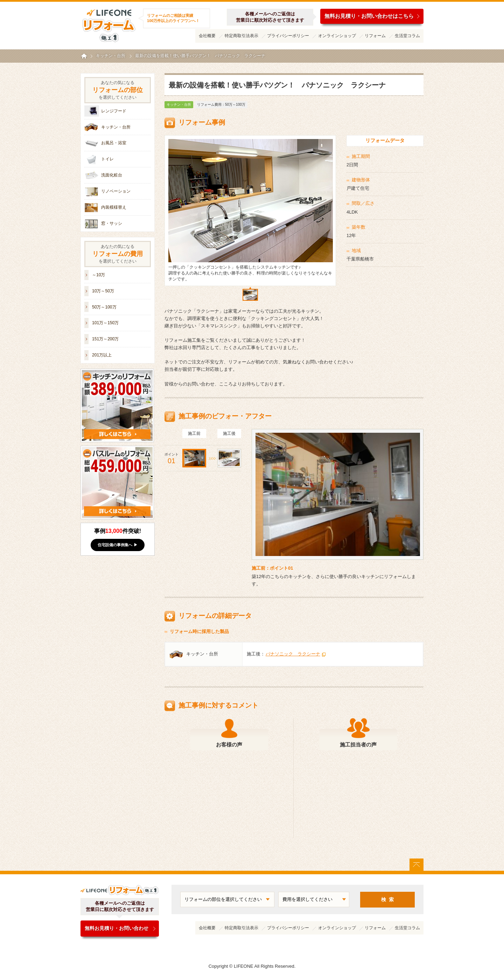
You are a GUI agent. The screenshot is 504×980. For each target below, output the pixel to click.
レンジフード (114, 111)
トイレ (107, 159)
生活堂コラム (407, 36)
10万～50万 (103, 291)
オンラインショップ (337, 36)
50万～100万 (104, 307)
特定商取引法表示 (241, 36)
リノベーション (116, 191)
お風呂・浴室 (114, 143)
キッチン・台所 (179, 105)
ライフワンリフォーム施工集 (108, 25)
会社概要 (207, 36)
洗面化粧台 (112, 175)
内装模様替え (114, 207)
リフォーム (375, 36)
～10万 (99, 275)
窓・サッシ (112, 223)
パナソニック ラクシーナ (293, 654)
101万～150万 (105, 323)
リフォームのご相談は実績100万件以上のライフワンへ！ (173, 18)
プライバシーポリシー (288, 36)
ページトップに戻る (416, 865)
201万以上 (102, 355)
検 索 (387, 899)
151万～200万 (105, 339)
